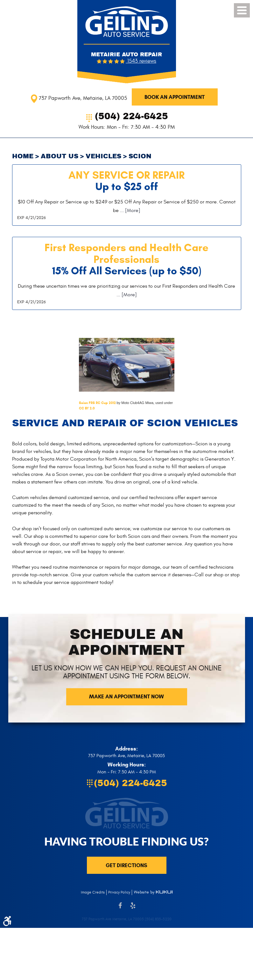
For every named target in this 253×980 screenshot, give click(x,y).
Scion (140, 156)
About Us (60, 156)
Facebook (120, 909)
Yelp (133, 909)
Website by (153, 892)
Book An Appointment (175, 97)
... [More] (130, 210)
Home (23, 156)
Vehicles (103, 156)
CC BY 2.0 (87, 408)
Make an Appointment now (126, 697)
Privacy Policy (119, 892)
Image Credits (93, 892)
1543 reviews (141, 61)
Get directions (126, 865)
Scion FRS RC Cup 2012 (97, 403)
